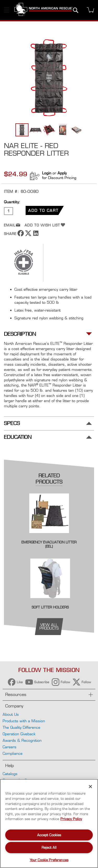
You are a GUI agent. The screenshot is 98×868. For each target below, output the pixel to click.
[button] (36, 130)
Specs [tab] (12, 423)
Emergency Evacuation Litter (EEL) (49, 544)
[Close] (90, 787)
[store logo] (44, 10)
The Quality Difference (21, 727)
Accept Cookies (49, 835)
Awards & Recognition (22, 740)
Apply (62, 173)
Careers (10, 747)
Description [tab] (20, 334)
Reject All (49, 847)
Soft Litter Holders (50, 607)
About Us (11, 714)
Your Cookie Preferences (49, 860)
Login (47, 173)
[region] (49, 823)
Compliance (13, 753)
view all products (49, 626)
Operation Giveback (19, 734)
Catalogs (10, 774)
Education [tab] (18, 437)
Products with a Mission (24, 721)
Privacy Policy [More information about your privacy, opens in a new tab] (71, 819)
